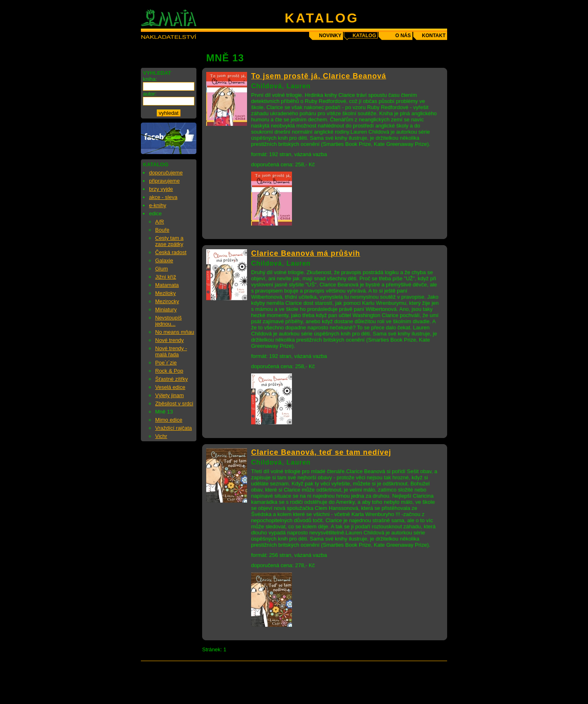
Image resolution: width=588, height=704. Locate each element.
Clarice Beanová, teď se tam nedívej (321, 452)
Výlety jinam (169, 395)
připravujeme (164, 181)
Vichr (161, 436)
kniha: (150, 79)
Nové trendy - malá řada (171, 351)
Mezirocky (167, 301)
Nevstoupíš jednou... (168, 321)
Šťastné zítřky (171, 379)
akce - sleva (163, 197)
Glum (161, 269)
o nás (403, 36)
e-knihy (158, 205)
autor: (150, 94)
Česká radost (171, 252)
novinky (330, 36)
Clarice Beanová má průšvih (306, 253)
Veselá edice (170, 387)
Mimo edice (169, 420)
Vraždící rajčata (174, 428)
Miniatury (166, 310)
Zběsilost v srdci (174, 403)
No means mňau (175, 332)
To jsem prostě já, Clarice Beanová (319, 76)
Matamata (167, 285)
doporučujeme (166, 173)
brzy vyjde (161, 189)
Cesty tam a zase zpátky (169, 241)
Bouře (162, 230)
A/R (160, 222)
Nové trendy (169, 340)
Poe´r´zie (166, 363)
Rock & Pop (169, 371)
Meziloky (166, 293)
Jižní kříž (166, 277)
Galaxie (164, 260)
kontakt (434, 36)
